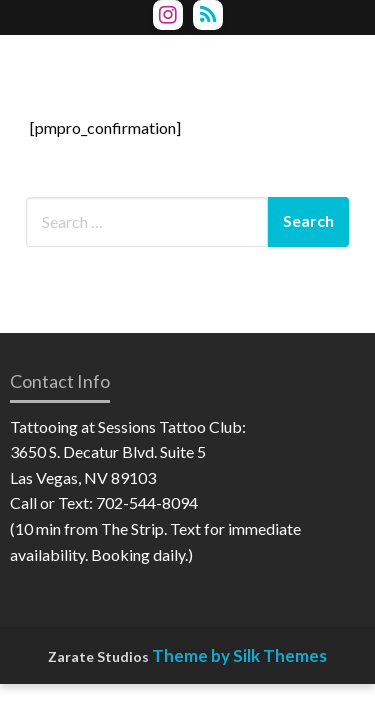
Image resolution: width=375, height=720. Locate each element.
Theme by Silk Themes (239, 655)
